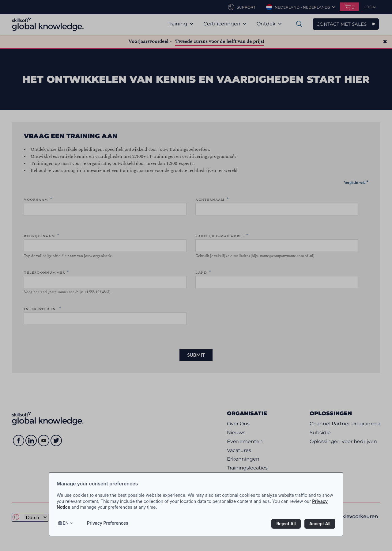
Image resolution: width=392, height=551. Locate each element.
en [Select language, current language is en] (66, 523)
